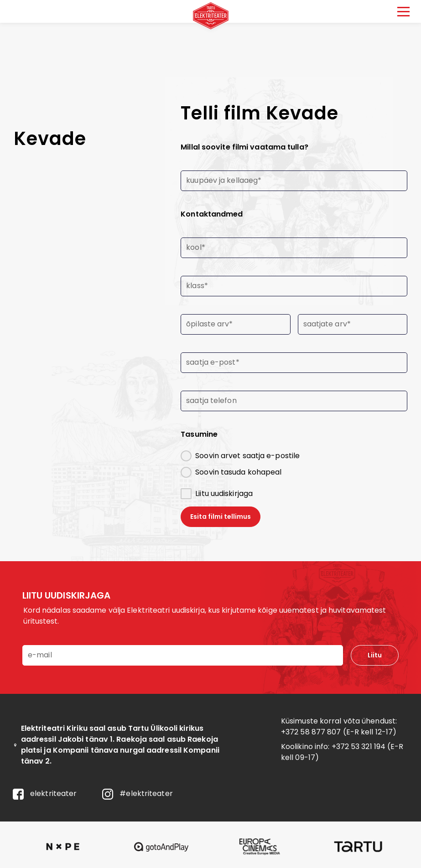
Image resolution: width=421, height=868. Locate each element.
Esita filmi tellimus (221, 517)
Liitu (375, 655)
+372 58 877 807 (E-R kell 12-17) (339, 732)
